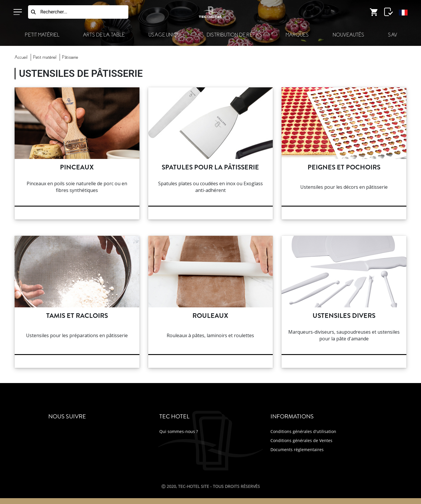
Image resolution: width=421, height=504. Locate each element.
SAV (392, 35)
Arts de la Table (104, 35)
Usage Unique (166, 35)
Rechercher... (54, 12)
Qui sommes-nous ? (179, 431)
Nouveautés (348, 35)
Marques (297, 35)
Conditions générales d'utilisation (303, 431)
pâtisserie (70, 57)
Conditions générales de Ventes (301, 440)
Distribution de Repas (234, 35)
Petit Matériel (42, 35)
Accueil (21, 57)
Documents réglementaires (297, 450)
